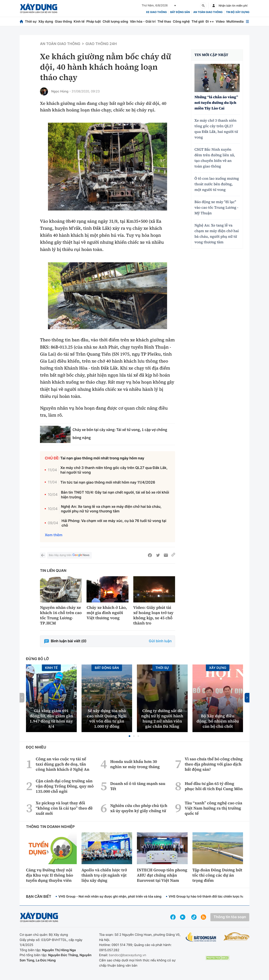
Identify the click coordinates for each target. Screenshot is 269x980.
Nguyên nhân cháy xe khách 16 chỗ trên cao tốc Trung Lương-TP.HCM (61, 615)
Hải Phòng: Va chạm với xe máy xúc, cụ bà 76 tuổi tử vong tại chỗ (114, 523)
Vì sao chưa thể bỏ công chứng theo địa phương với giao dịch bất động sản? (214, 764)
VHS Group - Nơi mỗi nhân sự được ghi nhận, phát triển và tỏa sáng (110, 896)
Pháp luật (94, 21)
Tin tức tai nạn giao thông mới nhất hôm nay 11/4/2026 (108, 482)
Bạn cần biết (39, 897)
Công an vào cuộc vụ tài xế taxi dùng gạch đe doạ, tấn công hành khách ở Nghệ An (63, 764)
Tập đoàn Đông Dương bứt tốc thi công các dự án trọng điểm (217, 875)
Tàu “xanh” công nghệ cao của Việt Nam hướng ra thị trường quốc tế (213, 808)
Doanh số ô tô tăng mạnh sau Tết (138, 786)
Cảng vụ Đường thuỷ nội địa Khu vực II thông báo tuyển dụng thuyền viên (50, 875)
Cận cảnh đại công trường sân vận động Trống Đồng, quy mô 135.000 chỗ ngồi (65, 786)
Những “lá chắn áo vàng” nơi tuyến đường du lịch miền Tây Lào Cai (216, 103)
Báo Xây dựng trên (69, 555)
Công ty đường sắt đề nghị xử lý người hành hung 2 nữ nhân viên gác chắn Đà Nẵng (162, 718)
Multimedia (235, 21)
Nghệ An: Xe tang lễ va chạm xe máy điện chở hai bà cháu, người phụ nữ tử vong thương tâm (111, 509)
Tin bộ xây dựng (238, 12)
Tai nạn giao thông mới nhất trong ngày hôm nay (102, 458)
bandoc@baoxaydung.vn (128, 955)
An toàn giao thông (208, 12)
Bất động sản (180, 12)
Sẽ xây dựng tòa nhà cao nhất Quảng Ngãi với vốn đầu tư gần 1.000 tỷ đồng (107, 718)
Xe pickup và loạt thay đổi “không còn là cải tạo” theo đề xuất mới (64, 808)
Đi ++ (210, 21)
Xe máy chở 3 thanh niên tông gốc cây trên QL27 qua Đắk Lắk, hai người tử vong (114, 470)
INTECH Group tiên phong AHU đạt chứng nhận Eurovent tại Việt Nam (162, 875)
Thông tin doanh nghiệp (50, 827)
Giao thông (63, 21)
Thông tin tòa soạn (230, 917)
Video (220, 21)
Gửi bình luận (160, 641)
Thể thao (164, 21)
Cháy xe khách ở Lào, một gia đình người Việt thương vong (107, 613)
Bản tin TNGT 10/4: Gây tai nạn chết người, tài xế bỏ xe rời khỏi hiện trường (115, 495)
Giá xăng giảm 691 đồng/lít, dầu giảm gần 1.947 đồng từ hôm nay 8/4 (51, 718)
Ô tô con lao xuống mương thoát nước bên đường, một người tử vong (217, 184)
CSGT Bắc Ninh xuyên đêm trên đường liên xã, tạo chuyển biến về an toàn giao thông (215, 158)
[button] (130, 736)
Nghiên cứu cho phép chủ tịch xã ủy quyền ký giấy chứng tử (139, 808)
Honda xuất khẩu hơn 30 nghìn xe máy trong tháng (135, 764)
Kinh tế (79, 21)
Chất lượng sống (115, 21)
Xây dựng (46, 21)
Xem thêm (54, 535)
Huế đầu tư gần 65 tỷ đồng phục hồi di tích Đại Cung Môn (214, 786)
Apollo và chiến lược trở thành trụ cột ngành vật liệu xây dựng (104, 875)
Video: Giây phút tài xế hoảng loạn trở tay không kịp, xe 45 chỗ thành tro (153, 615)
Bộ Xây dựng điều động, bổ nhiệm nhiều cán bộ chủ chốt (218, 721)
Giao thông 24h (101, 44)
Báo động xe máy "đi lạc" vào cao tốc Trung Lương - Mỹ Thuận (216, 208)
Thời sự (31, 21)
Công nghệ (181, 21)
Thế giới (198, 21)
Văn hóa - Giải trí (143, 21)
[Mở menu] (247, 22)
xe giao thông (156, 12)
